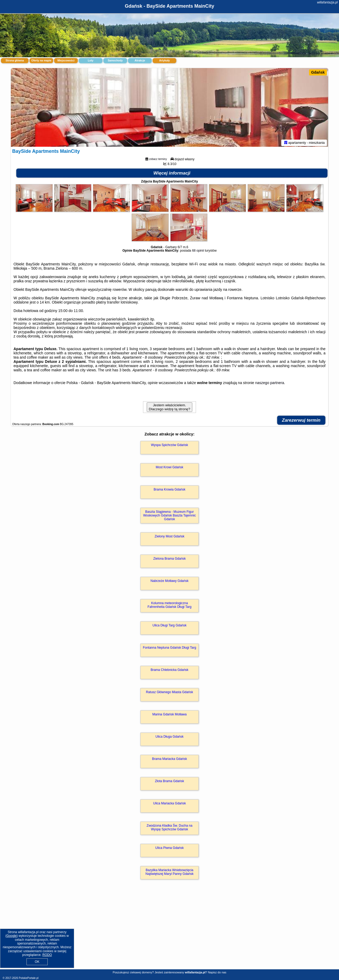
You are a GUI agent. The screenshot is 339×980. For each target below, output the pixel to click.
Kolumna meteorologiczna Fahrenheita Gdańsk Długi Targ (169, 606)
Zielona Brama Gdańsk (170, 560)
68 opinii (198, 251)
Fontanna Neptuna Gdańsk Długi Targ (169, 649)
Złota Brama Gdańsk (169, 782)
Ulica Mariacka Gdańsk (169, 804)
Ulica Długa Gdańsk (169, 738)
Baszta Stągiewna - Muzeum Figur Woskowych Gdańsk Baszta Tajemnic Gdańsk (170, 516)
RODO (47, 955)
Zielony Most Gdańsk (170, 537)
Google (12, 936)
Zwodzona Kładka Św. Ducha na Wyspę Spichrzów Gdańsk (170, 828)
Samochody (115, 61)
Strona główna (15, 61)
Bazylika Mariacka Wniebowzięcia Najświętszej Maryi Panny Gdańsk (169, 873)
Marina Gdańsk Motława (169, 715)
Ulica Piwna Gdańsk (169, 849)
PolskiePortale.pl (29, 978)
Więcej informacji (172, 174)
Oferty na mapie (41, 61)
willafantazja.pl (327, 2)
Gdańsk (318, 72)
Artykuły (164, 61)
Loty (90, 61)
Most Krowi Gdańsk (169, 468)
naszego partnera (270, 384)
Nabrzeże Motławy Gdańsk (169, 582)
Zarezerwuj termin (301, 421)
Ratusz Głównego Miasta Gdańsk (169, 693)
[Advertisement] (169, 930)
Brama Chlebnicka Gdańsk (170, 671)
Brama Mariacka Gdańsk (169, 760)
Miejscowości (66, 61)
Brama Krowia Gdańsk (169, 490)
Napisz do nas (217, 972)
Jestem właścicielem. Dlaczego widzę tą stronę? (169, 408)
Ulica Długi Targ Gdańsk (170, 626)
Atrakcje (140, 61)
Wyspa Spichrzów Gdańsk (169, 446)
